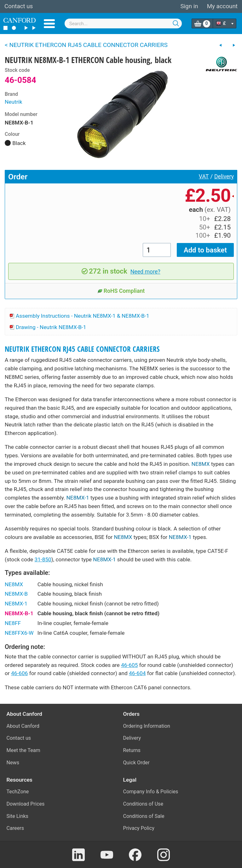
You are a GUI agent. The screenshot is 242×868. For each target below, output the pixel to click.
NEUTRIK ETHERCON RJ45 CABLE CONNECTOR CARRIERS (82, 349)
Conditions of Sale (144, 816)
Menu (49, 24)
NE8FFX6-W (19, 633)
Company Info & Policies (151, 792)
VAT (204, 176)
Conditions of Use (143, 804)
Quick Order (136, 763)
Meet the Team (23, 750)
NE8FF (13, 623)
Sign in (189, 6)
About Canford (23, 726)
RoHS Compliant (121, 291)
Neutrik (14, 102)
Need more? (145, 272)
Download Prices (26, 804)
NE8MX (201, 464)
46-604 (137, 673)
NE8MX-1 (78, 498)
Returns (132, 750)
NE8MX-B (16, 594)
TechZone (18, 792)
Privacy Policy (139, 828)
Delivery (224, 176)
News (13, 763)
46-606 (19, 673)
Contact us (19, 6)
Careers (15, 828)
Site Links (17, 816)
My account (222, 6)
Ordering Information (147, 726)
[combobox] (123, 23)
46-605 (129, 665)
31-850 (43, 559)
